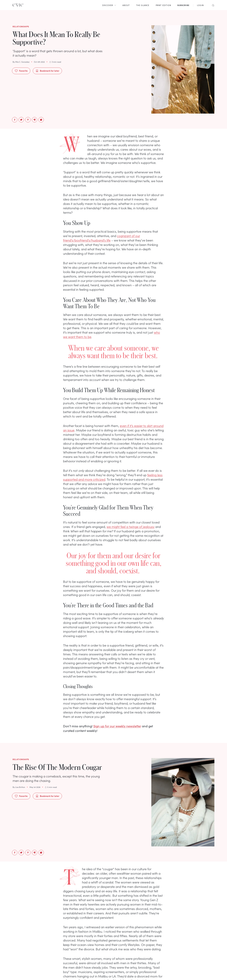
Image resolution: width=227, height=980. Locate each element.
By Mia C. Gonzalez (21, 62)
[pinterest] (28, 120)
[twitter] (21, 120)
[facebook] (15, 120)
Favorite (21, 71)
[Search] (212, 5)
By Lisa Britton (19, 787)
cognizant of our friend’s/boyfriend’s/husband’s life (102, 238)
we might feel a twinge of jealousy (131, 527)
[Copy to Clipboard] (41, 120)
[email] (35, 120)
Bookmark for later (47, 71)
